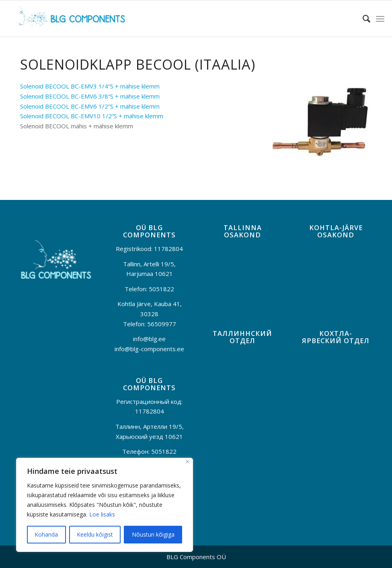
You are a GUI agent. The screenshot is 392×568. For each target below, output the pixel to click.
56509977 (162, 324)
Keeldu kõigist (95, 534)
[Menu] (380, 19)
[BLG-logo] (69, 19)
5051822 (161, 289)
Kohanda (46, 534)
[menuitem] (362, 19)
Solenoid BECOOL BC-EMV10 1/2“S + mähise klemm (92, 116)
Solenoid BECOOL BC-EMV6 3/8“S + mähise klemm (90, 96)
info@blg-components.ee (149, 349)
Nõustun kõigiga (153, 534)
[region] (105, 505)
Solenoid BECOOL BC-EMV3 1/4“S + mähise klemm (90, 86)
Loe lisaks (102, 514)
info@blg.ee (149, 339)
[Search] (362, 19)
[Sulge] (188, 462)
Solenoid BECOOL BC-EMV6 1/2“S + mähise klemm (90, 106)
